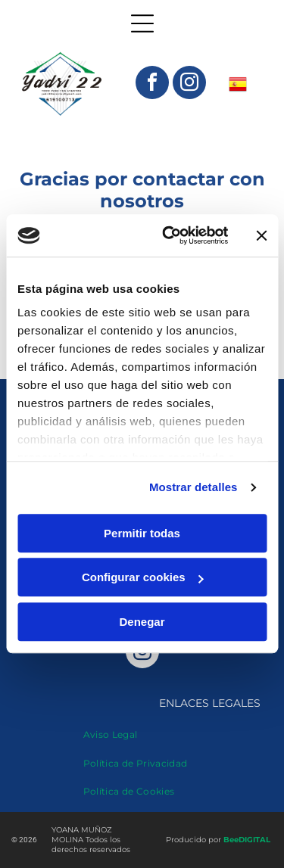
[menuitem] (111, 728)
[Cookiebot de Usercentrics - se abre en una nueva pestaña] (169, 236)
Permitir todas (142, 533)
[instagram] (189, 84)
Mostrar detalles (193, 488)
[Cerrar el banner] (261, 235)
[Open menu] (142, 23)
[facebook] (152, 84)
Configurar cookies (143, 578)
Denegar (142, 622)
